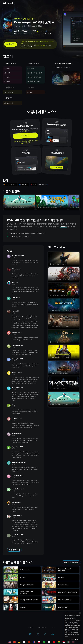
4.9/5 (17, 31)
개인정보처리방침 (43, 627)
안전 (35, 31)
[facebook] (45, 634)
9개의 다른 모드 (41, 45)
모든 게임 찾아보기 (71, 562)
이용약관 (31, 627)
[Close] (80, 613)
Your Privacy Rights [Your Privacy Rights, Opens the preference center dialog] (73, 639)
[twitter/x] (38, 634)
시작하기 (10, 44)
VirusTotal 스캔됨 (35, 34)
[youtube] (53, 634)
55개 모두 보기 (43, 185)
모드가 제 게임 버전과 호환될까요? (20, 237)
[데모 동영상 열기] (66, 78)
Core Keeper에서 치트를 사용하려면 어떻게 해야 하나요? (27, 233)
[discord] (30, 634)
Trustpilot (63, 227)
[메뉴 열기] (80, 3)
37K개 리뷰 (17, 34)
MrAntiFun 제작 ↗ (47, 34)
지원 (53, 627)
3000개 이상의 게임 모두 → (25, 19)
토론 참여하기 (14, 550)
